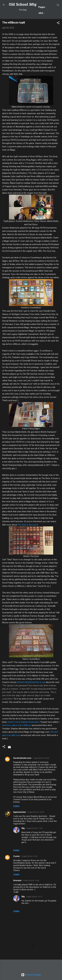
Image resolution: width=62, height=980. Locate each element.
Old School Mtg (23, 5)
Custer (17, 856)
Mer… (42, 13)
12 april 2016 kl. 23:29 (36, 812)
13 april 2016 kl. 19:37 (29, 856)
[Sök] (58, 6)
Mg (23, 828)
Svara (16, 806)
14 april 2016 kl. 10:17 (34, 897)
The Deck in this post (27, 525)
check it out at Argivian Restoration (23, 722)
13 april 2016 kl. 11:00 (34, 828)
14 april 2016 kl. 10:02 (31, 880)
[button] (58, 23)
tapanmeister (20, 812)
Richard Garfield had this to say (31, 682)
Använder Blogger (31, 975)
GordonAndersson (22, 758)
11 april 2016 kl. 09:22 (41, 758)
